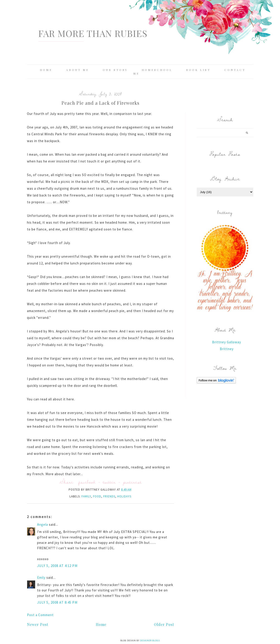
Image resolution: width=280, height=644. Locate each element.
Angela (43, 524)
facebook (87, 482)
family (86, 496)
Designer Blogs (150, 640)
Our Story (115, 70)
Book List (198, 70)
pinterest (132, 482)
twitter (109, 482)
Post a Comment (40, 615)
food (97, 496)
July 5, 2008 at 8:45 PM (57, 602)
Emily (41, 577)
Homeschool (157, 70)
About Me (78, 70)
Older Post (164, 624)
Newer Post (38, 624)
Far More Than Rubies (93, 33)
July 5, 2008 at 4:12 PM (57, 566)
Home (46, 70)
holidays (124, 496)
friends (109, 496)
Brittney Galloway (227, 342)
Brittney (227, 349)
